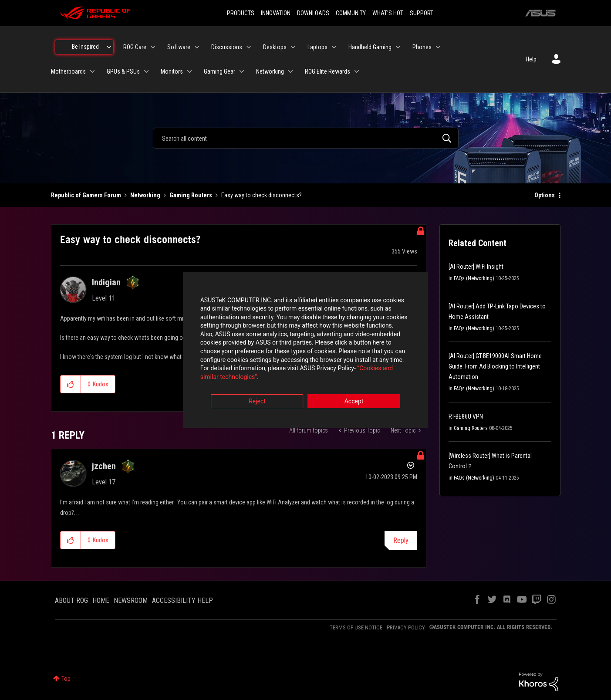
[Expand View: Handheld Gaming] (398, 47)
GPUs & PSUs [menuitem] (123, 71)
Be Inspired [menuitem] (85, 47)
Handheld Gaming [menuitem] (370, 47)
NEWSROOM (131, 600)
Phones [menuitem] (422, 47)
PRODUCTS (241, 13)
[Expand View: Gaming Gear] (242, 71)
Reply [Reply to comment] (401, 540)
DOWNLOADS (313, 13)
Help (531, 59)
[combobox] (306, 138)
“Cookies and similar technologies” (248, 374)
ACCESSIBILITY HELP (182, 600)
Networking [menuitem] (270, 71)
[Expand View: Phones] (438, 47)
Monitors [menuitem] (172, 71)
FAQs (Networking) (474, 278)
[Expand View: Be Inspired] (109, 47)
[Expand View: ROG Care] (153, 47)
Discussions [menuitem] (227, 47)
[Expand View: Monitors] (189, 71)
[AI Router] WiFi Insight (476, 267)
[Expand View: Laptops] (334, 47)
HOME (101, 600)
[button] (71, 384)
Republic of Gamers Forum (86, 195)
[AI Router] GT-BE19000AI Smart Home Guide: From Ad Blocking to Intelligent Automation (495, 366)
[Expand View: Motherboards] (92, 71)
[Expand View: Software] (197, 47)
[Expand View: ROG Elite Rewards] (357, 71)
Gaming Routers (191, 195)
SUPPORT (422, 13)
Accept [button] (354, 398)
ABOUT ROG (71, 600)
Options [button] (545, 195)
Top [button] (66, 679)
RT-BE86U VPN (466, 416)
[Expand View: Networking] (290, 71)
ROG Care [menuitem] (135, 47)
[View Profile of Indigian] (106, 282)
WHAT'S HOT (388, 13)
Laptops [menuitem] (317, 47)
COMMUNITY (351, 13)
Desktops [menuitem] (275, 47)
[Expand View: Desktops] (293, 47)
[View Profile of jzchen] (104, 466)
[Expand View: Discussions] (249, 47)
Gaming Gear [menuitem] (219, 71)
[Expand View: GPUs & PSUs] (146, 71)
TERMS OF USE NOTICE (356, 627)
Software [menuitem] (179, 47)
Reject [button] (257, 398)
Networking (145, 195)
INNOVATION (276, 13)
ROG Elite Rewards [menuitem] (327, 71)
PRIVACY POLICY (406, 627)
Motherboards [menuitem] (68, 71)
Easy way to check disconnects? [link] (262, 195)
